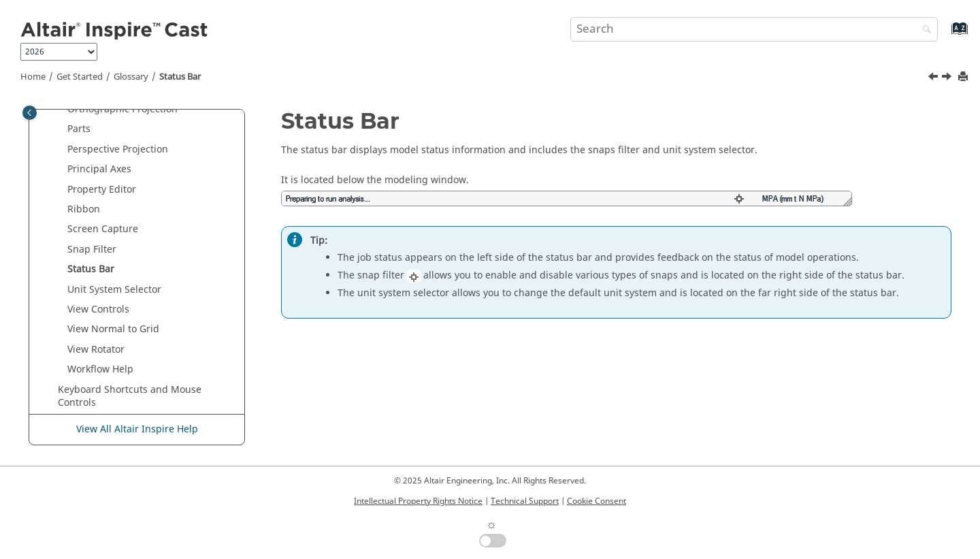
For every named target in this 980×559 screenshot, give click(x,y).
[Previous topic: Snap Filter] (934, 78)
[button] (62, 110)
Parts (79, 129)
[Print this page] (964, 77)
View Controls (98, 309)
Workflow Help (100, 369)
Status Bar (180, 77)
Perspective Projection (118, 149)
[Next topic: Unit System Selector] (948, 78)
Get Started (80, 77)
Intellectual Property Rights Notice (418, 501)
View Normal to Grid (113, 329)
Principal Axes (99, 169)
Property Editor (102, 190)
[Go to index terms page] (945, 35)
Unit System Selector (114, 290)
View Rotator (96, 350)
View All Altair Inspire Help (137, 429)
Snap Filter (92, 250)
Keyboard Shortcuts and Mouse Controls (130, 397)
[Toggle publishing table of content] (30, 113)
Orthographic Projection (122, 109)
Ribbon (84, 209)
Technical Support (525, 501)
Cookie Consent (597, 501)
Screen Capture (103, 229)
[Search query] (754, 29)
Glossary (131, 77)
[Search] (924, 30)
